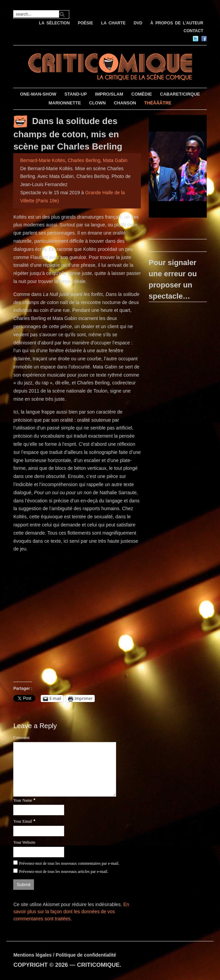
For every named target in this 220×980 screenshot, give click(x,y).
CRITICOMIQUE (98, 965)
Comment (21, 738)
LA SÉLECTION (54, 23)
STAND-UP (76, 94)
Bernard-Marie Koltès (42, 160)
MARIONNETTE (65, 103)
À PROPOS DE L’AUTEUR (177, 23)
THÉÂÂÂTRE (158, 103)
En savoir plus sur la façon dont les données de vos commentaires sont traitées (71, 912)
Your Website (24, 842)
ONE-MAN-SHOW (38, 94)
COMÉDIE (142, 94)
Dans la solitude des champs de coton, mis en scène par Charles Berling (68, 134)
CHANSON (125, 103)
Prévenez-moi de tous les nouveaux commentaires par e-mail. (69, 863)
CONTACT (194, 31)
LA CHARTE (113, 23)
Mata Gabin (115, 160)
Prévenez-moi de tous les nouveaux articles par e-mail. (64, 872)
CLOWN (97, 103)
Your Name (23, 800)
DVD (138, 23)
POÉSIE (85, 23)
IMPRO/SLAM (109, 94)
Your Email (23, 821)
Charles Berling (84, 160)
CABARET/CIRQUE (180, 94)
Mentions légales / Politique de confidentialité (65, 955)
